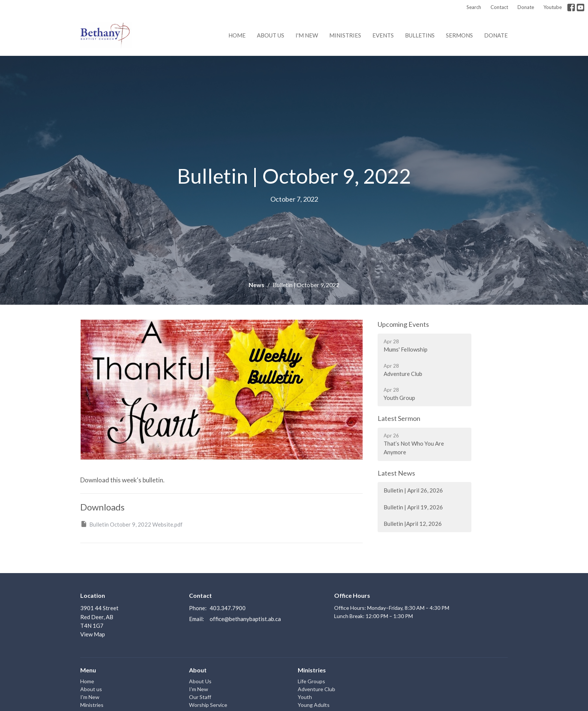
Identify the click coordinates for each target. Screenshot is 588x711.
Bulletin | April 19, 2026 (413, 507)
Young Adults (314, 705)
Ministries (345, 35)
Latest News (396, 473)
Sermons (459, 35)
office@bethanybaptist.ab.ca (245, 619)
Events (383, 35)
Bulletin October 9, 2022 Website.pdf (131, 524)
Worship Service (208, 705)
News (256, 285)
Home (237, 35)
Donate (526, 7)
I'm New (307, 35)
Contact (499, 7)
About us (271, 35)
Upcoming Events (403, 324)
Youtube (553, 7)
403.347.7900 (228, 608)
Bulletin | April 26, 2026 (413, 490)
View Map (93, 634)
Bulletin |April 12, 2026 (413, 524)
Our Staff (200, 697)
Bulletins (420, 35)
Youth (305, 697)
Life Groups (311, 681)
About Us (200, 681)
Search (474, 7)
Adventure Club (316, 689)
